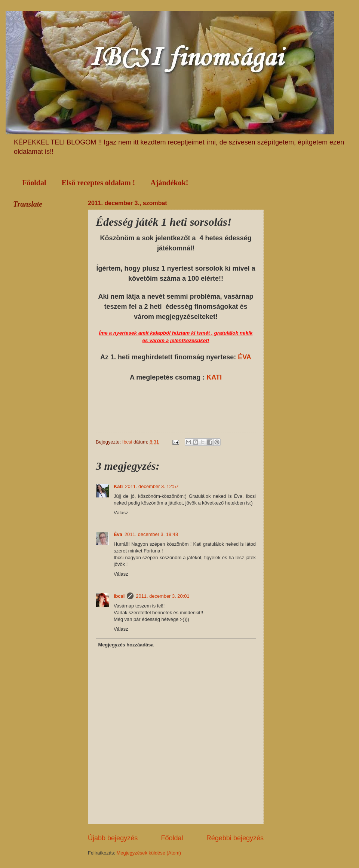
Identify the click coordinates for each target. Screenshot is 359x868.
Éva (118, 534)
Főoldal (34, 183)
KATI (214, 377)
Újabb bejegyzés (113, 838)
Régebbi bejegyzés (235, 838)
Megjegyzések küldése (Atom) (149, 853)
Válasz (121, 513)
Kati (118, 486)
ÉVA (245, 357)
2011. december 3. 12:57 (152, 486)
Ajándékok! (169, 183)
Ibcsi (119, 596)
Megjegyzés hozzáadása (126, 645)
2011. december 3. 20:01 (162, 596)
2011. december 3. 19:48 (151, 534)
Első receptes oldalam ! (98, 183)
